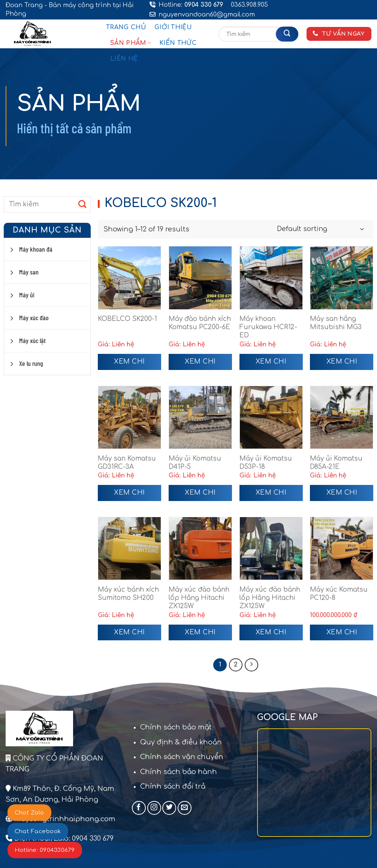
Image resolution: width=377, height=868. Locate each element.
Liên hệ (124, 59)
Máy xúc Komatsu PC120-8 (339, 594)
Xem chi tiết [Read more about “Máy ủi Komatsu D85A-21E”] (342, 495)
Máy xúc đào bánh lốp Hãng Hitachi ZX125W (199, 598)
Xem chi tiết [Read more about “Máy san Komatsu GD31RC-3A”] (129, 495)
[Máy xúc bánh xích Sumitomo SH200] (129, 548)
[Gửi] (287, 34)
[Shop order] (320, 229)
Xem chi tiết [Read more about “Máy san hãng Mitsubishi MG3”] (342, 364)
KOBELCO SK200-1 (127, 319)
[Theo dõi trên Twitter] (169, 809)
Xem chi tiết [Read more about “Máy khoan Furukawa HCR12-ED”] (271, 364)
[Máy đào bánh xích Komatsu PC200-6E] (200, 278)
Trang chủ (126, 27)
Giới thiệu (173, 27)
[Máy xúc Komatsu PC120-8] (342, 548)
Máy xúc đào (34, 318)
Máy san (29, 272)
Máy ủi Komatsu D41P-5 (195, 463)
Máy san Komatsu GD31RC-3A (127, 463)
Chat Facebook (38, 831)
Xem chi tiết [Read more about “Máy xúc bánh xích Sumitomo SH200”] (129, 635)
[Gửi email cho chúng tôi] (185, 809)
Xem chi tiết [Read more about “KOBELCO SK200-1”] (129, 364)
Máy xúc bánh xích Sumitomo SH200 (128, 594)
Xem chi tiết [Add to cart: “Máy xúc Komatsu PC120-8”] (342, 635)
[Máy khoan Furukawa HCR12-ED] (271, 278)
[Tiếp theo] (252, 665)
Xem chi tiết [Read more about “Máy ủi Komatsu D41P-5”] (200, 495)
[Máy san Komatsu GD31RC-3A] (129, 417)
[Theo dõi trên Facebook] (139, 809)
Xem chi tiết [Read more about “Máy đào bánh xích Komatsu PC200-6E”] (200, 364)
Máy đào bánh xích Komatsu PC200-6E (200, 323)
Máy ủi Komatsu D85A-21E (336, 463)
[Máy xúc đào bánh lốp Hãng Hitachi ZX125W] (200, 548)
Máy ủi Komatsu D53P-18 (266, 463)
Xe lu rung (31, 363)
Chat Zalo (29, 813)
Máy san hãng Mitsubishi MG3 (336, 323)
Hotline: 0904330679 (45, 850)
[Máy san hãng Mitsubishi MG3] (342, 278)
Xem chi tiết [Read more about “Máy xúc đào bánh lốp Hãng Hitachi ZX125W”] (200, 635)
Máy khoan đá (36, 249)
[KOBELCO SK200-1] (129, 278)
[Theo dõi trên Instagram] (154, 809)
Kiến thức (178, 43)
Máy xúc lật (32, 340)
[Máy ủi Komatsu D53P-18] (271, 417)
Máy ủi (27, 295)
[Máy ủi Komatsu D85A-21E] (342, 417)
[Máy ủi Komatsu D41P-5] (200, 417)
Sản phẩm (131, 43)
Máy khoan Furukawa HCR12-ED (268, 327)
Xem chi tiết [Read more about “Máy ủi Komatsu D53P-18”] (271, 495)
